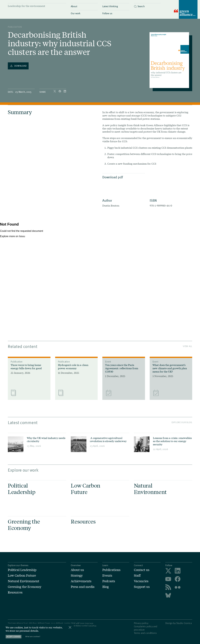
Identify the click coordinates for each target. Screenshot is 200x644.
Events (107, 575)
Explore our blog (182, 422)
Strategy (77, 575)
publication (15, 27)
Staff (137, 575)
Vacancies (141, 581)
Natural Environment (24, 581)
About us (77, 570)
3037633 (93, 626)
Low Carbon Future (22, 575)
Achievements (81, 581)
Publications (111, 570)
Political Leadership (22, 570)
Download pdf (123, 177)
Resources (15, 592)
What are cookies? (33, 636)
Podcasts (109, 581)
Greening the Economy (25, 587)
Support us (142, 587)
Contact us (142, 570)
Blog (106, 587)
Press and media (83, 587)
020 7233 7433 (87, 623)
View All (187, 346)
